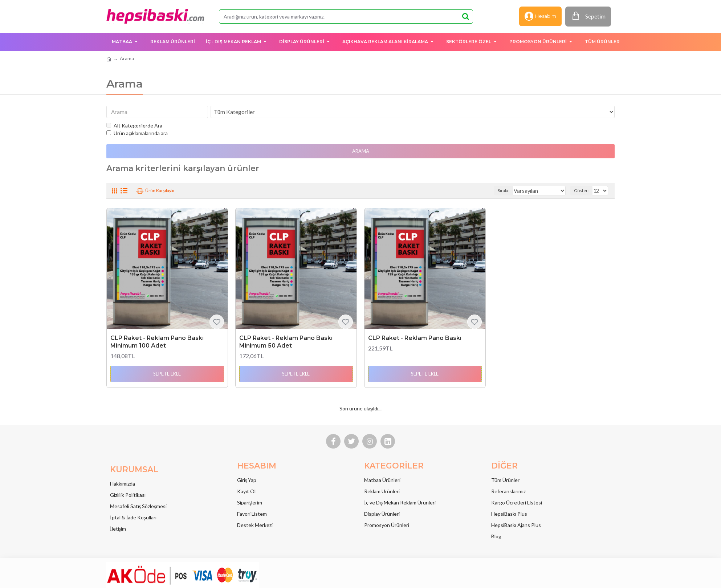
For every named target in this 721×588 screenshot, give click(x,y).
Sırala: (513, 192)
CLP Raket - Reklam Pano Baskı (415, 339)
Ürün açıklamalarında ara (137, 135)
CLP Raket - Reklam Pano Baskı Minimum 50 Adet (286, 343)
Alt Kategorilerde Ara (134, 127)
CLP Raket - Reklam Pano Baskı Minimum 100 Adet (157, 343)
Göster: (582, 192)
